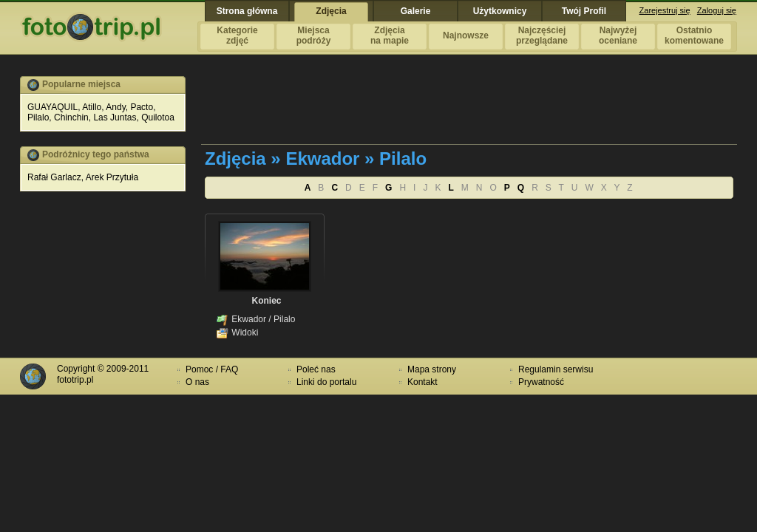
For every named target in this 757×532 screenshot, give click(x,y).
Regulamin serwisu (556, 369)
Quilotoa (158, 117)
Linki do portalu (326, 382)
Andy (115, 107)
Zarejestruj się (665, 10)
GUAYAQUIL (52, 107)
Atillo (92, 107)
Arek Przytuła (112, 177)
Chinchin (71, 117)
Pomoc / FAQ (212, 369)
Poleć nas (316, 369)
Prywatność (541, 382)
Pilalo (38, 117)
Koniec (266, 301)
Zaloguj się (717, 10)
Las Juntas (115, 117)
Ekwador (249, 319)
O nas (197, 382)
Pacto (142, 107)
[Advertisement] (470, 109)
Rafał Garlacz (54, 177)
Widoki (245, 332)
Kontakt (422, 382)
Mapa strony (432, 369)
